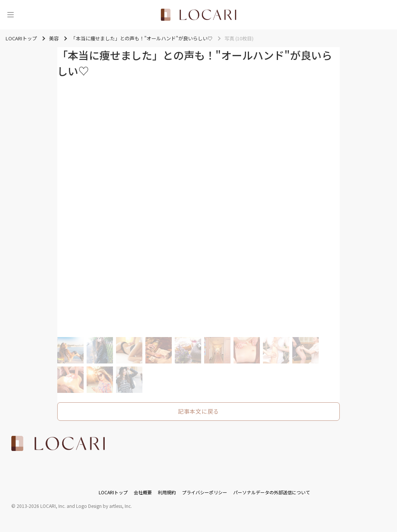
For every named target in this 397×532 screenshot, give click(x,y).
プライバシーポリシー (205, 492)
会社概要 (143, 492)
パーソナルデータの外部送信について (272, 492)
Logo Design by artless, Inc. (104, 506)
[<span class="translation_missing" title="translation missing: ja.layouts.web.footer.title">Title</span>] (58, 443)
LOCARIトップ (113, 492)
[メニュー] (11, 15)
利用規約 (167, 492)
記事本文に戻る (198, 411)
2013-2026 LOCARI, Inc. (41, 506)
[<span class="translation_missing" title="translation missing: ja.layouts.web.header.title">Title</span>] (198, 15)
